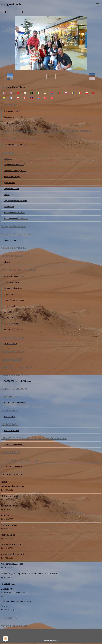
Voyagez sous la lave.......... (14, 165)
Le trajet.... (8, 312)
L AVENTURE (9, 318)
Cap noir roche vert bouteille (16, 201)
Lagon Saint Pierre (11, 189)
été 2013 (6, 515)
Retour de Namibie (11, 496)
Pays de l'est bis (10, 344)
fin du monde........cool (12, 564)
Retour (51, 76)
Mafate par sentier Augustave (16, 219)
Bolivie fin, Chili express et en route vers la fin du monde (29, 574)
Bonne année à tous (11, 544)
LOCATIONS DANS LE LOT (15, 145)
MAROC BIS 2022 (11, 431)
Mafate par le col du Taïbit (14, 213)
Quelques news (9, 525)
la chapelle (8, 159)
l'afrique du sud (10, 240)
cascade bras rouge (12, 177)
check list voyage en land (14, 466)
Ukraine (7, 262)
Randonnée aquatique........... (15, 171)
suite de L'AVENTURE (13, 324)
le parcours (8, 294)
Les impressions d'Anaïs (14, 123)
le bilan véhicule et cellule (14, 444)
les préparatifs (10, 306)
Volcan (7, 195)
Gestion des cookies (51, 641)
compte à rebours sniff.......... (15, 554)
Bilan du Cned (8, 535)
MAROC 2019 (10, 417)
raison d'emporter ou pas (14, 300)
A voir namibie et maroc (13, 486)
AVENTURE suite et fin (13, 330)
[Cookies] (6, 639)
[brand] (11, 4)
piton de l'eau (9, 183)
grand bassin (9, 207)
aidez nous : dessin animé (14, 276)
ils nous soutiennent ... (13, 288)
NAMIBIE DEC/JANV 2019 (15, 403)
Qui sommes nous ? (12, 111)
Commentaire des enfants (15, 117)
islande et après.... (10, 506)
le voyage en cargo (12, 282)
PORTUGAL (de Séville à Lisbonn (17, 381)
